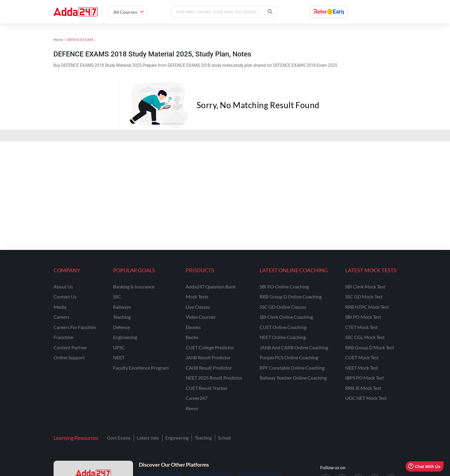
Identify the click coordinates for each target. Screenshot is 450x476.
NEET (119, 357)
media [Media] (60, 307)
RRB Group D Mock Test (370, 347)
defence (121, 327)
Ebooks (193, 327)
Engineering (177, 438)
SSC (117, 297)
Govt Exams (119, 438)
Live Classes (198, 307)
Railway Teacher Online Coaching (293, 378)
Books (192, 337)
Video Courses (201, 317)
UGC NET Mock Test (366, 398)
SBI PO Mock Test (363, 317)
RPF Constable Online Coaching (292, 368)
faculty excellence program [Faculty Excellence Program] (141, 368)
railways (122, 307)
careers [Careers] (62, 317)
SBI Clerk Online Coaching (286, 317)
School (224, 438)
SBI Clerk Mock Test (365, 287)
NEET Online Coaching (283, 337)
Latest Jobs (148, 438)
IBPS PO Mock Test (365, 378)
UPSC (119, 347)
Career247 (197, 398)
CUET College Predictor (210, 347)
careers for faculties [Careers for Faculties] (75, 327)
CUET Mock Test (362, 357)
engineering (125, 337)
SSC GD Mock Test (364, 297)
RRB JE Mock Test (363, 388)
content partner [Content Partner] (70, 347)
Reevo (192, 408)
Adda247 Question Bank (211, 287)
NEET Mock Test (362, 368)
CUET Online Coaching (283, 327)
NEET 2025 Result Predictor (214, 378)
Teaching (203, 438)
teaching (122, 317)
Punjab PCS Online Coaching (289, 357)
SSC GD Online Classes (283, 307)
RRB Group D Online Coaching (291, 297)
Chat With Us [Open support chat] (424, 466)
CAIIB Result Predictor (209, 368)
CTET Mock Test (362, 327)
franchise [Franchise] (63, 337)
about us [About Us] (63, 287)
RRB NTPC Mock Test (367, 307)
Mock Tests (197, 297)
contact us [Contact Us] (65, 297)
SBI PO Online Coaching (284, 287)
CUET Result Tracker (207, 388)
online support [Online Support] (69, 357)
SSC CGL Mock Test (365, 337)
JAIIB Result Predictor (208, 357)
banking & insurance (134, 287)
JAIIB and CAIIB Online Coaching (294, 347)
